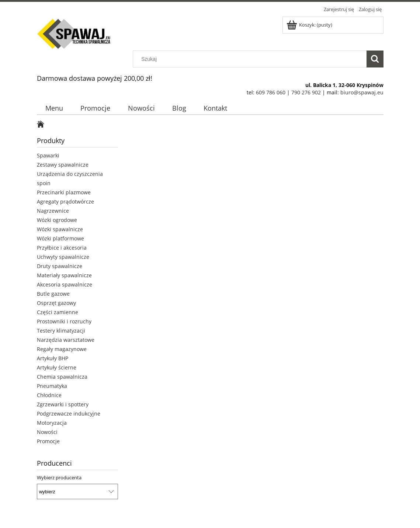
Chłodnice (49, 395)
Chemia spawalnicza (62, 377)
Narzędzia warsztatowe (66, 340)
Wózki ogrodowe (57, 220)
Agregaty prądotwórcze (65, 202)
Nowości (47, 432)
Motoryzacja (52, 423)
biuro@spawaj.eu (362, 92)
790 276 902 (306, 92)
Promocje (48, 441)
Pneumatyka (52, 386)
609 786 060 (271, 92)
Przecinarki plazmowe (64, 192)
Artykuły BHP (53, 358)
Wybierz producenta (59, 477)
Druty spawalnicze (60, 266)
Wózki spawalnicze (60, 229)
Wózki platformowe (60, 238)
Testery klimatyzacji (61, 331)
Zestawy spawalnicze (63, 165)
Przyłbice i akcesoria (62, 248)
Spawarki (48, 155)
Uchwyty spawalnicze (63, 257)
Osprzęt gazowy (56, 303)
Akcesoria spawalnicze (65, 284)
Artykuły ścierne (57, 367)
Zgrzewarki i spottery (63, 404)
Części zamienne (58, 312)
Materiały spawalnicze (64, 275)
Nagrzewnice (53, 211)
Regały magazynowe (62, 349)
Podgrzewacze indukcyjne (69, 414)
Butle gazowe (53, 294)
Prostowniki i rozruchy (64, 321)
